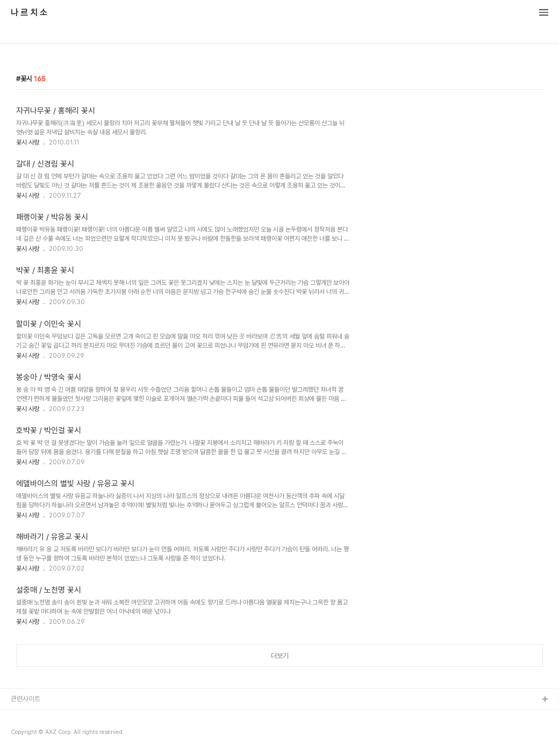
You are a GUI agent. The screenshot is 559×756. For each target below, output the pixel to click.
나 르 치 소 (29, 13)
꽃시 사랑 (28, 142)
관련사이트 (26, 699)
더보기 (280, 656)
